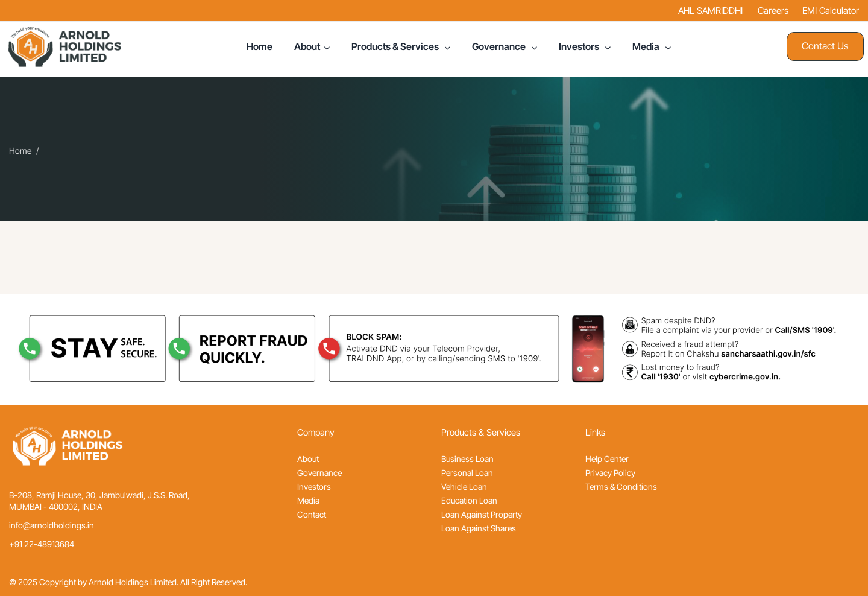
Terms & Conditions (621, 487)
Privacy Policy (610, 473)
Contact (312, 514)
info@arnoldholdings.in (52, 525)
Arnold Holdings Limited (133, 582)
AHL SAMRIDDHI (710, 11)
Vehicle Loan (464, 487)
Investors (580, 46)
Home (259, 46)
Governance (500, 46)
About (307, 46)
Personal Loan (467, 473)
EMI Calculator (831, 11)
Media (647, 46)
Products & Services (396, 46)
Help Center (607, 459)
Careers (773, 11)
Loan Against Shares (479, 528)
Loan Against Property (482, 514)
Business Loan (467, 459)
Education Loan (469, 500)
